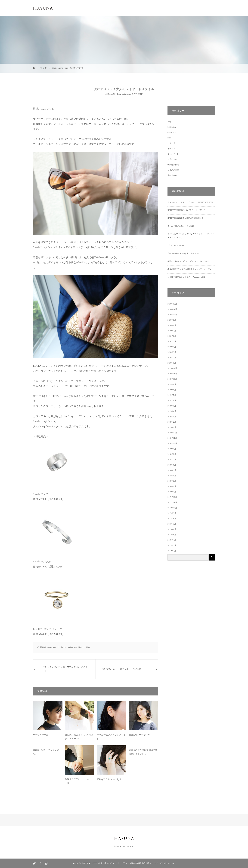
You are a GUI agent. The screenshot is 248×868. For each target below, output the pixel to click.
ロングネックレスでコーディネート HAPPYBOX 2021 (190, 202)
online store (126, 94)
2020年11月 (172, 309)
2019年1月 (172, 427)
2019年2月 (172, 422)
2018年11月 (172, 438)
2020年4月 (172, 347)
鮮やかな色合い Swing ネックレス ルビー (185, 253)
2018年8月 (172, 454)
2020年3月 (172, 352)
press (169, 138)
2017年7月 (172, 524)
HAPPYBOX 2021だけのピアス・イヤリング (186, 210)
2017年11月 (172, 502)
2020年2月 (172, 358)
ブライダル (172, 159)
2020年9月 (172, 320)
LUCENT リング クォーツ (48, 629)
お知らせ (171, 143)
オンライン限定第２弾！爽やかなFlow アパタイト (65, 669)
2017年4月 (172, 540)
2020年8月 (172, 325)
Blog (119, 94)
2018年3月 (172, 481)
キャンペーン (173, 154)
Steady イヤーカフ (42, 735)
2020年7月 (172, 331)
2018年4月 (172, 476)
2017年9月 (172, 513)
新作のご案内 (137, 94)
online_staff (51, 647)
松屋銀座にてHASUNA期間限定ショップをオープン (189, 269)
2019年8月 (172, 390)
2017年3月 (172, 545)
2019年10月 (172, 379)
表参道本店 (172, 175)
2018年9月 (172, 449)
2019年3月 (172, 417)
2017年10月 (172, 508)
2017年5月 (172, 535)
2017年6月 (172, 529)
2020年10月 (172, 315)
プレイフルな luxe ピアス (178, 245)
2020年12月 (172, 304)
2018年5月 (172, 470)
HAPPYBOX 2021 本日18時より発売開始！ (185, 218)
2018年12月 (172, 433)
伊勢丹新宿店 (173, 165)
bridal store (172, 127)
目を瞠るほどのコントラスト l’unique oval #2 (186, 277)
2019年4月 (172, 411)
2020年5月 (172, 341)
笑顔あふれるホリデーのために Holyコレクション (189, 261)
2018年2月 (172, 486)
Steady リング (41, 494)
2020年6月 (172, 336)
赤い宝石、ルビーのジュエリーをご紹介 (122, 669)
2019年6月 (172, 400)
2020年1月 (172, 363)
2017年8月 (172, 519)
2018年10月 (172, 443)
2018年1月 (172, 492)
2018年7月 (172, 459)
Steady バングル (42, 562)
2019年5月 (172, 406)
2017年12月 (172, 497)
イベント (171, 149)
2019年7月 (172, 395)
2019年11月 (172, 374)
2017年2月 (172, 551)
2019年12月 (172, 368)
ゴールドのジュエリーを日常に (181, 226)
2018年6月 (172, 465)
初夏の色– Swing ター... (140, 735)
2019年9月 (172, 384)
